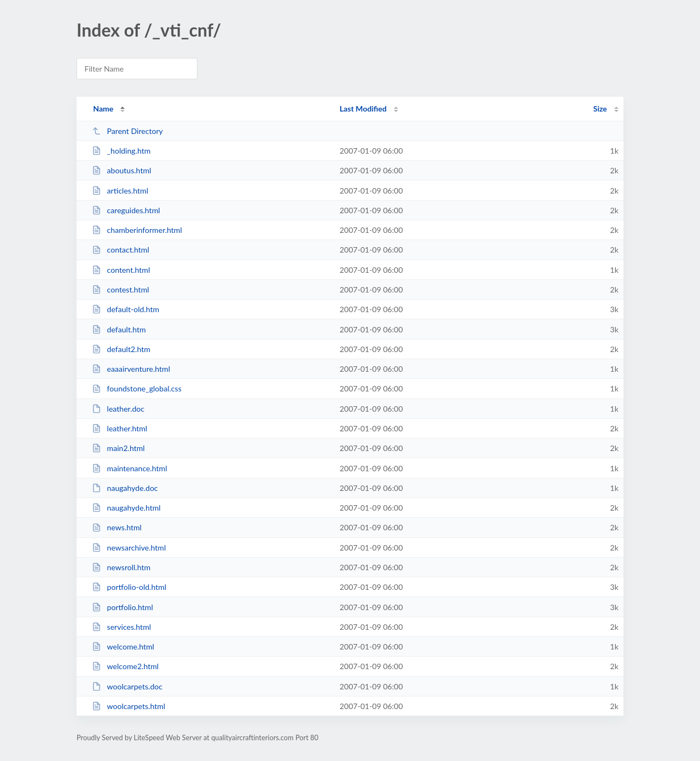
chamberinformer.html (137, 230)
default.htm (119, 329)
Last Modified (363, 109)
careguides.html (126, 210)
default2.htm (121, 349)
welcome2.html (125, 666)
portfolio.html (122, 607)
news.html (117, 527)
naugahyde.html (126, 508)
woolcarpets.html (129, 706)
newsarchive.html (129, 548)
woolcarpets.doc (127, 686)
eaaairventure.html (131, 369)
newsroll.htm (121, 567)
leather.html (119, 428)
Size (600, 109)
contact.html (121, 250)
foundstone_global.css (137, 388)
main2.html (118, 448)
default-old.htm (126, 309)
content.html (121, 270)
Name (103, 109)
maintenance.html (129, 468)
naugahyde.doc (125, 488)
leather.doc (118, 409)
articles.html (120, 191)
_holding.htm (121, 151)
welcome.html (123, 646)
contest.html (120, 289)
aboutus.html (121, 170)
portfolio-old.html (129, 587)
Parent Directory (127, 131)
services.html (121, 627)
